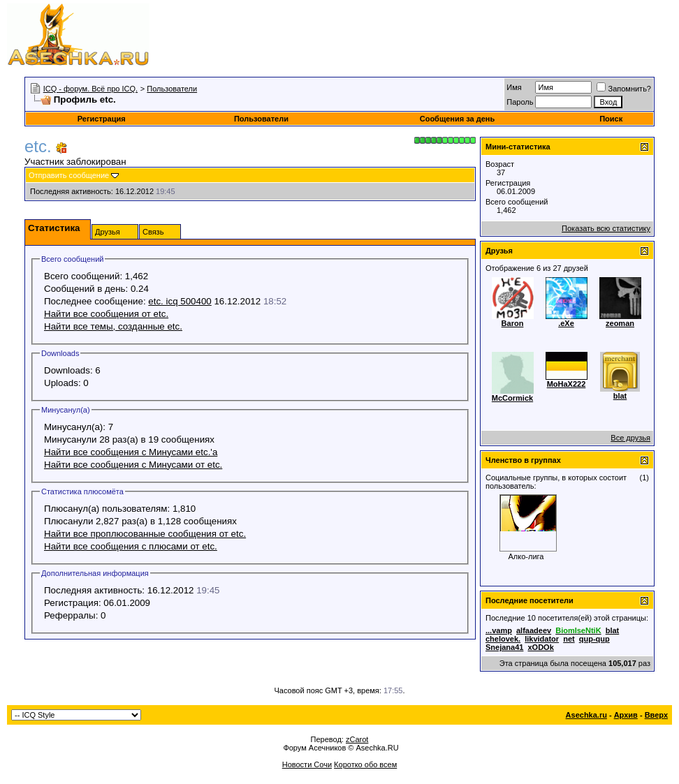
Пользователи (172, 89)
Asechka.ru (586, 715)
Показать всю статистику (606, 228)
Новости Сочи (307, 764)
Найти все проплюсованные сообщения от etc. (145, 534)
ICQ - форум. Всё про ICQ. (90, 89)
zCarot (357, 739)
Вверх (656, 715)
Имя (514, 87)
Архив (626, 715)
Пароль (520, 102)
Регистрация (102, 119)
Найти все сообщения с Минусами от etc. (133, 465)
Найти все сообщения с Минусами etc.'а (131, 452)
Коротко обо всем (365, 764)
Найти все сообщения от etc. (106, 314)
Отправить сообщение (69, 175)
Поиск (611, 119)
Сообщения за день (457, 119)
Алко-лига (526, 556)
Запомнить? (624, 89)
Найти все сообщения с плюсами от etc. (131, 546)
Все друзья (630, 438)
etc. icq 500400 (180, 301)
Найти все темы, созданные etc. (113, 326)
